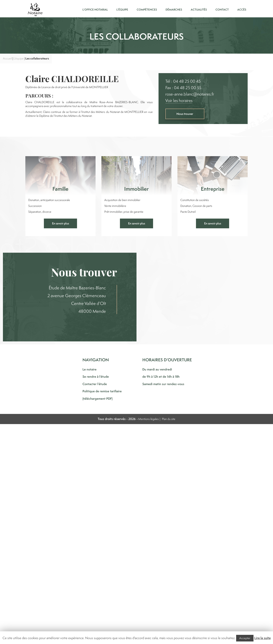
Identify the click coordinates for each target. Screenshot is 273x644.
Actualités (199, 10)
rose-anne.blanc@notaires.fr (190, 94)
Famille (60, 189)
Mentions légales (148, 419)
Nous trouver (185, 114)
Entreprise (213, 189)
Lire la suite (262, 638)
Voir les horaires (179, 101)
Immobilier (136, 189)
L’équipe (122, 10)
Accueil (7, 58)
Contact (222, 10)
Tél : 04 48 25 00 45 (183, 81)
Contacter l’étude (95, 384)
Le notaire (90, 369)
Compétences (147, 10)
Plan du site (169, 419)
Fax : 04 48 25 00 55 (183, 88)
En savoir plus (61, 223)
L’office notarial (95, 10)
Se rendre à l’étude (96, 376)
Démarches (174, 10)
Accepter (245, 638)
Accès (242, 10)
